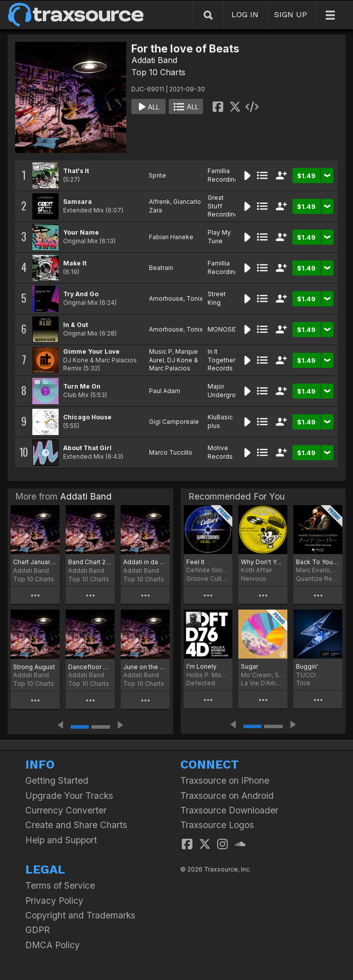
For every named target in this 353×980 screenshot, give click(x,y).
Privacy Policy (54, 901)
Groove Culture (208, 579)
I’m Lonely (201, 666)
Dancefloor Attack (90, 667)
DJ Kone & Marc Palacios (173, 364)
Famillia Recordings (225, 175)
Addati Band (154, 60)
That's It (76, 171)
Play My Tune (219, 237)
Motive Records (220, 452)
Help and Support (61, 840)
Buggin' (307, 666)
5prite (158, 175)
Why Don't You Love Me (263, 562)
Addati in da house (145, 562)
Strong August (34, 667)
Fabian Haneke (171, 237)
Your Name (81, 232)
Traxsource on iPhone (225, 780)
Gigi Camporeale (174, 422)
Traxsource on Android (227, 796)
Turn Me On (82, 386)
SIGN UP (291, 14)
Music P (161, 351)
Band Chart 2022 (90, 562)
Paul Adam (165, 391)
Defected (201, 683)
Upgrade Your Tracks (69, 796)
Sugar (249, 666)
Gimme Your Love (91, 351)
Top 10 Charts (158, 72)
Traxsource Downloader (229, 810)
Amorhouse (166, 298)
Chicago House (87, 417)
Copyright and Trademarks (80, 915)
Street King (217, 298)
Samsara (78, 202)
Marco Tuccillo (171, 452)
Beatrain (161, 268)
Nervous (254, 579)
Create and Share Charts (76, 825)
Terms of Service (60, 885)
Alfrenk (160, 202)
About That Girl (87, 448)
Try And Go (81, 294)
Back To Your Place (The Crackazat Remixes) (318, 562)
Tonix (195, 298)
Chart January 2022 (35, 562)
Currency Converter (66, 810)
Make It (75, 263)
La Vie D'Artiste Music (263, 683)
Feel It (195, 562)
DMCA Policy (53, 945)
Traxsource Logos (217, 825)
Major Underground (227, 391)
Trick (303, 683)
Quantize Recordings (318, 579)
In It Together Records (221, 360)
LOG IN (245, 14)
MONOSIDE (224, 329)
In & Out (75, 325)
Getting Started (57, 780)
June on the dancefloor (145, 667)
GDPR (38, 930)
